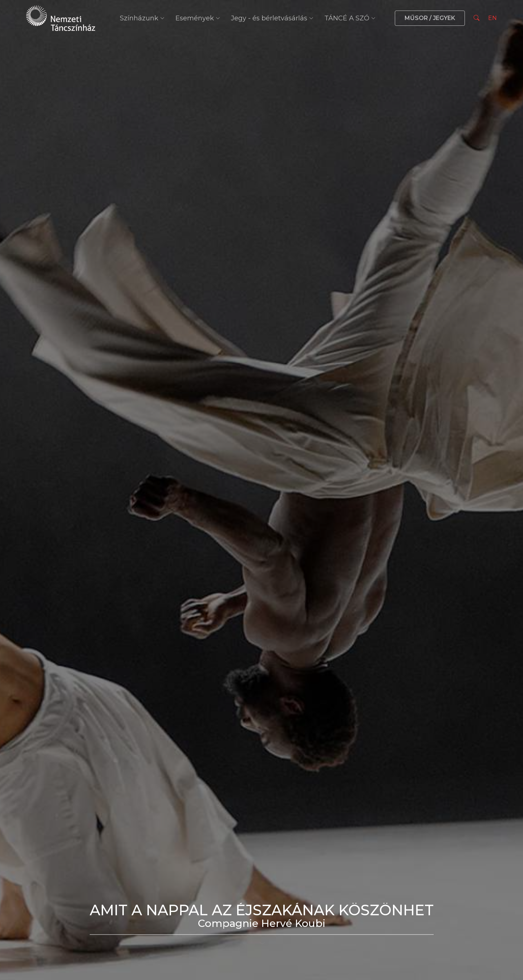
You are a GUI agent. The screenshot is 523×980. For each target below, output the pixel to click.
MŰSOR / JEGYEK (430, 18)
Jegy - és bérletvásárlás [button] (272, 18)
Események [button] (198, 18)
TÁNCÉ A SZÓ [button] (350, 18)
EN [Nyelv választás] (492, 18)
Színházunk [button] (142, 18)
